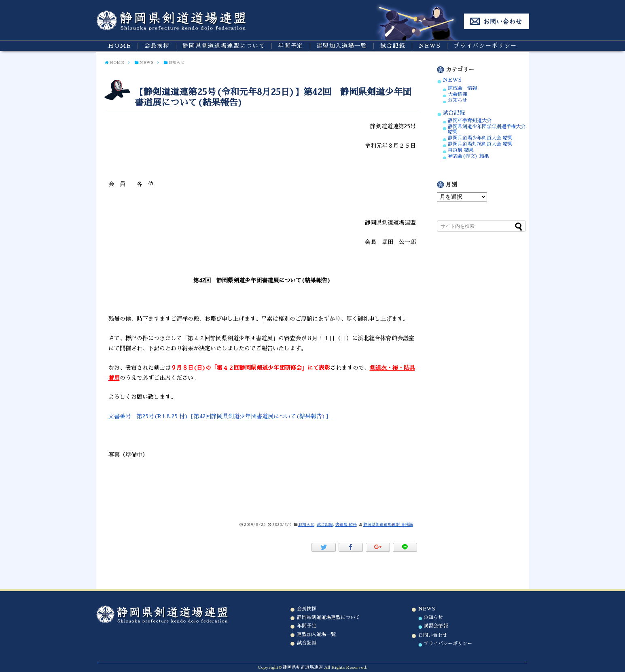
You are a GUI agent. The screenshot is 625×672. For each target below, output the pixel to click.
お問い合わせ (433, 635)
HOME (120, 46)
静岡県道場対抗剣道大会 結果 (480, 144)
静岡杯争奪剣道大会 (470, 121)
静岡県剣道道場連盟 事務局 (388, 525)
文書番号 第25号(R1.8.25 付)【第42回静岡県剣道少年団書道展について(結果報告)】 (220, 416)
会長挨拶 (157, 46)
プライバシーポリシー (485, 46)
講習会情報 (436, 626)
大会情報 (458, 94)
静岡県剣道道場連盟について (224, 46)
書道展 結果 (346, 525)
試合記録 (393, 46)
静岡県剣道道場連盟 (303, 667)
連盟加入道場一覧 (342, 46)
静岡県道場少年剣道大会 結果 (480, 138)
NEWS (430, 46)
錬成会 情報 (462, 88)
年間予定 (291, 46)
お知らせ (306, 525)
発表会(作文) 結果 (468, 156)
